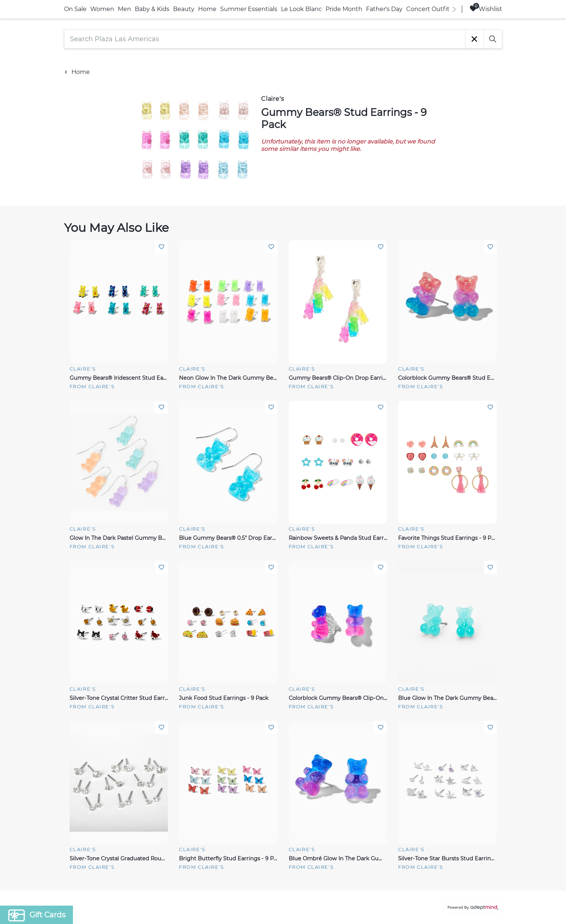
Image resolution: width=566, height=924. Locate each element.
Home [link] (207, 9)
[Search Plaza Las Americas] (265, 39)
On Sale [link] (75, 9)
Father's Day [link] (384, 9)
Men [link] (124, 9)
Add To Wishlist (161, 247)
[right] (454, 9)
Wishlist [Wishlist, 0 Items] (486, 9)
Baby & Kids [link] (152, 9)
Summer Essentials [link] (249, 9)
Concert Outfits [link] (429, 9)
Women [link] (102, 9)
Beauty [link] (184, 9)
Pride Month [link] (344, 9)
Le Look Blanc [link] (301, 9)
